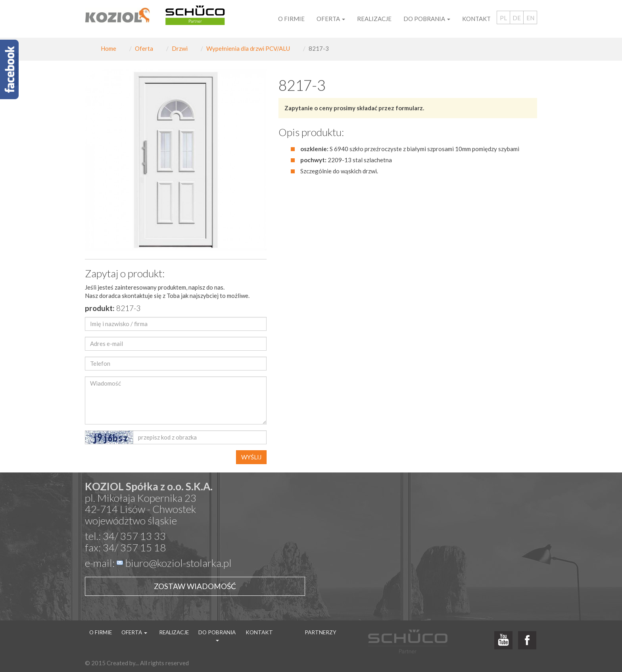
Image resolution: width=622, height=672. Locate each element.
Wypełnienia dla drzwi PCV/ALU (248, 48)
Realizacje (374, 19)
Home (108, 48)
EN (530, 18)
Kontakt (476, 19)
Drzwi (180, 48)
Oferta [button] (331, 19)
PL (503, 18)
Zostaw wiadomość (195, 586)
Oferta (144, 48)
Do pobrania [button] (427, 19)
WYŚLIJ (251, 457)
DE (517, 18)
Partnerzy (321, 632)
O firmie (291, 19)
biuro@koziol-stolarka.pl (179, 563)
